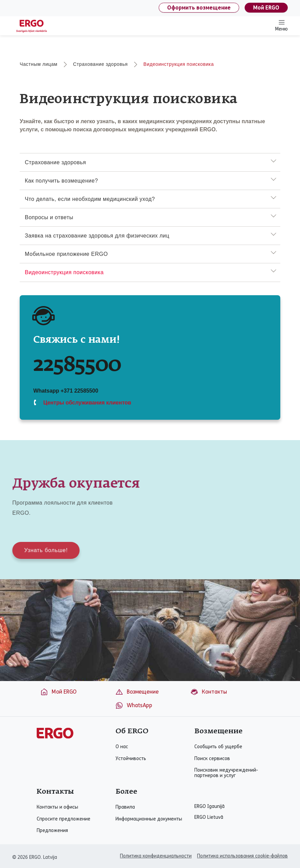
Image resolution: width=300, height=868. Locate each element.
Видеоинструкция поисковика (179, 64)
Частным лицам (39, 64)
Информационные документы (149, 819)
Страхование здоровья (100, 64)
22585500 (77, 365)
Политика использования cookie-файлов (242, 856)
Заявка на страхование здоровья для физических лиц (97, 236)
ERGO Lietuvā (209, 817)
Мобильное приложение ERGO (66, 254)
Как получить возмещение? (61, 181)
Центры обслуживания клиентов (86, 403)
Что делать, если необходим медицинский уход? (90, 199)
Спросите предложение (64, 819)
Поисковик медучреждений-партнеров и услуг (226, 773)
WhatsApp (134, 705)
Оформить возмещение (199, 8)
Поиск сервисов (212, 759)
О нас (122, 747)
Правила (125, 807)
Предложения (52, 831)
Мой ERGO (266, 8)
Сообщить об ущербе (218, 747)
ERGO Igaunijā (209, 807)
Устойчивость (131, 759)
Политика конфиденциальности (156, 856)
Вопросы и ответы (49, 217)
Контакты (209, 692)
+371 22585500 (79, 391)
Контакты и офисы (57, 807)
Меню (281, 25)
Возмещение (137, 692)
